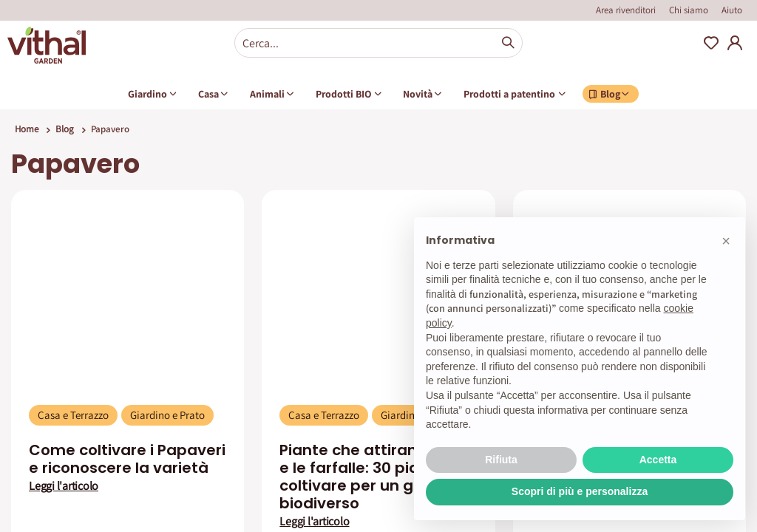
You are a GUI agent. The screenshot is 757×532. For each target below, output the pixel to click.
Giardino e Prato (167, 415)
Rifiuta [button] (501, 460)
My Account (735, 43)
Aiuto (732, 10)
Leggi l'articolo (64, 486)
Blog (65, 129)
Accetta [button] (658, 460)
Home (27, 129)
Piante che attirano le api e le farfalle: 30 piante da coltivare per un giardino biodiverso (376, 477)
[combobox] (378, 43)
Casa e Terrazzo (73, 415)
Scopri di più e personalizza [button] (580, 491)
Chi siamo (689, 10)
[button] (726, 241)
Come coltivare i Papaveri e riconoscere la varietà (127, 459)
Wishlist (711, 43)
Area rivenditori (626, 10)
